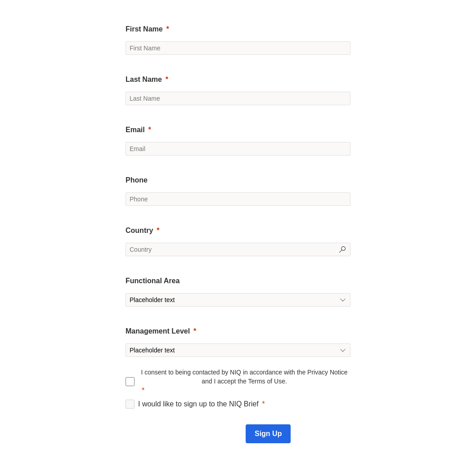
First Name (144, 29)
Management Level (158, 331)
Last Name (144, 79)
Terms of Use (266, 381)
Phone (137, 180)
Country (139, 230)
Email (135, 130)
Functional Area (153, 281)
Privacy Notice (327, 372)
